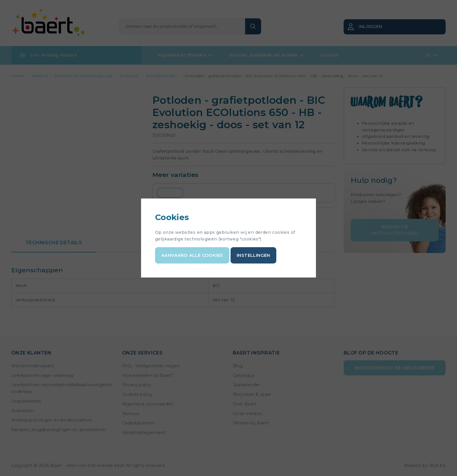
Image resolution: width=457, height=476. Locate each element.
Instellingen (253, 255)
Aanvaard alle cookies (192, 255)
